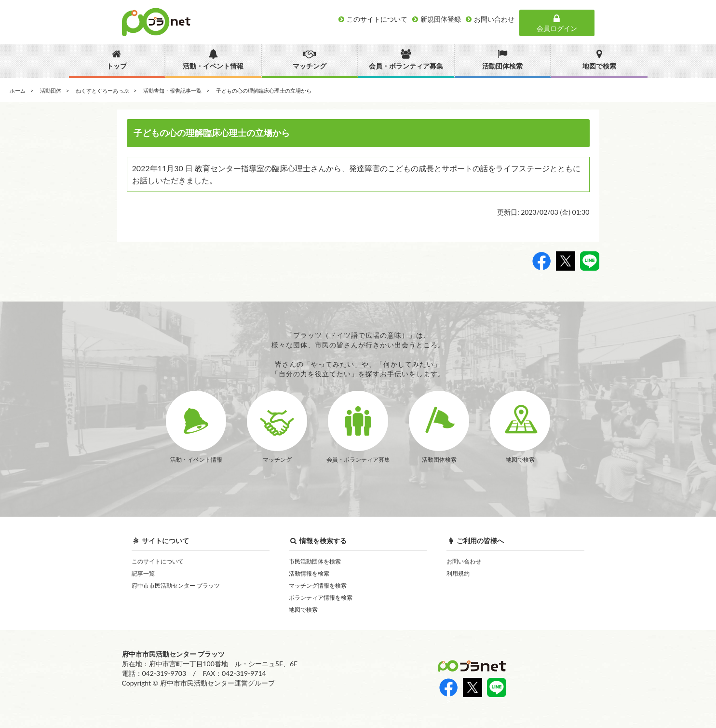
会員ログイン (557, 23)
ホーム (18, 90)
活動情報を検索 (309, 573)
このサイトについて (158, 561)
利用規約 (458, 573)
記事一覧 (143, 573)
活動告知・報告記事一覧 (172, 90)
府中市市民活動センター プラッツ (176, 585)
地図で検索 (303, 610)
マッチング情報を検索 (318, 585)
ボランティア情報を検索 (321, 598)
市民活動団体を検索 (315, 561)
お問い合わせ (464, 561)
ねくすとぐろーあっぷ (102, 90)
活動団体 (51, 90)
